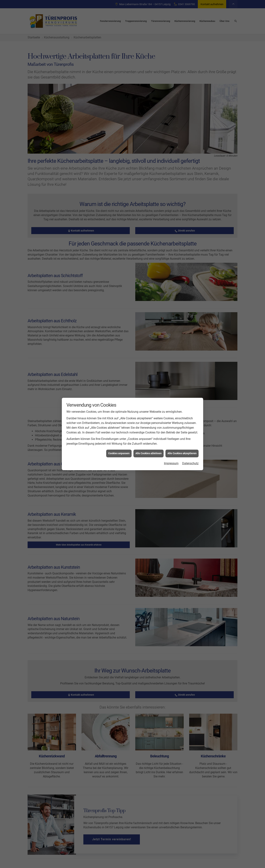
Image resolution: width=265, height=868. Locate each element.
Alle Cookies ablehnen (149, 453)
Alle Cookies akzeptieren (182, 453)
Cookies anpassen (119, 453)
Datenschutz (190, 463)
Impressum (171, 463)
